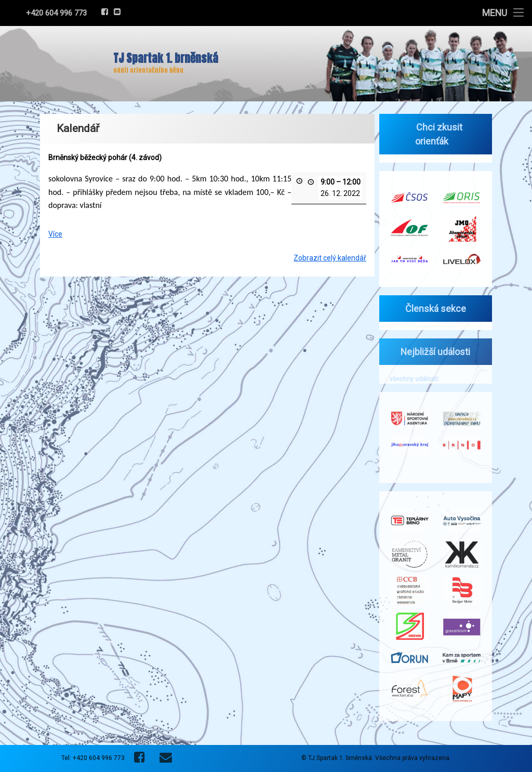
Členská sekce (433, 309)
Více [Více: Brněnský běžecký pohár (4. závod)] (55, 230)
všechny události (411, 379)
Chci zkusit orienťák (436, 134)
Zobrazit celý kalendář (330, 254)
